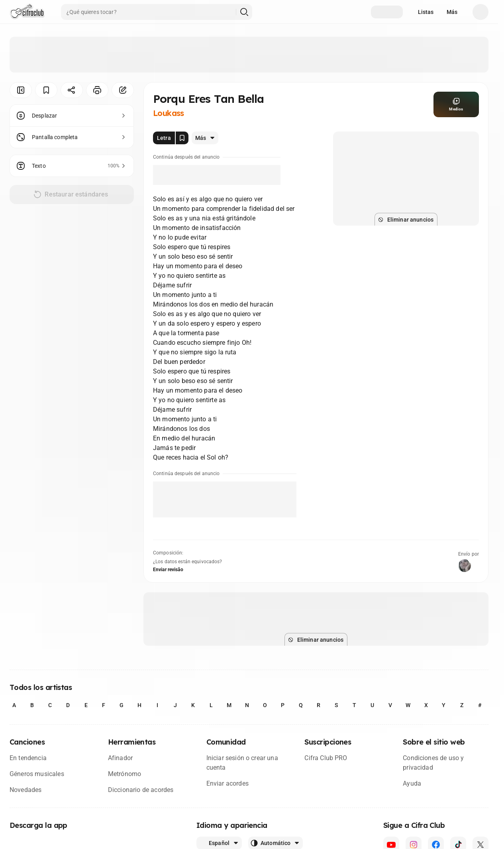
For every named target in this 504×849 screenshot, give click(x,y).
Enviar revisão (168, 570)
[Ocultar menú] (21, 90)
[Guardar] (46, 90)
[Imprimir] (97, 90)
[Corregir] (123, 90)
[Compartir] (72, 90)
